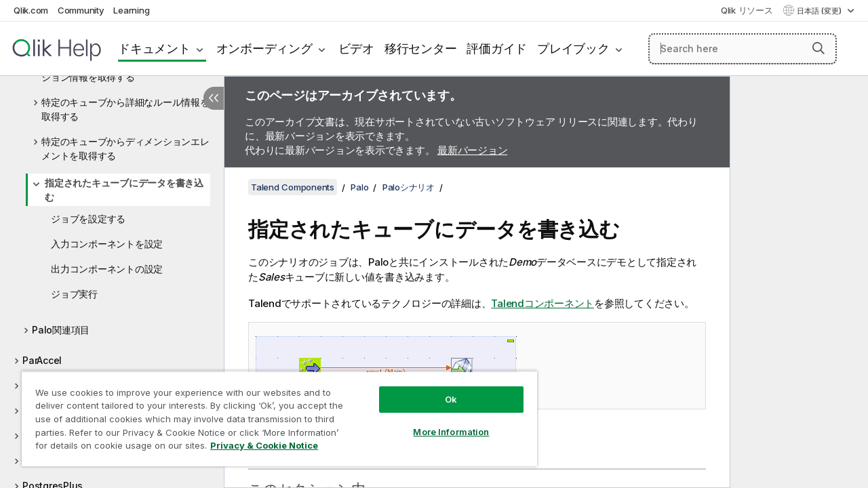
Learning (131, 10)
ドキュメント (154, 48)
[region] (273, 413)
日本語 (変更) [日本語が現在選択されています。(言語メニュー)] (820, 11)
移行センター (421, 48)
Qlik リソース (747, 10)
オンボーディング (264, 48)
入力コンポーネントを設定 (107, 244)
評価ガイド (497, 48)
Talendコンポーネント (542, 303)
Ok (441, 389)
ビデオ (356, 48)
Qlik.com (31, 10)
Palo (359, 187)
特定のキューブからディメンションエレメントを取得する (125, 148)
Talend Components (293, 187)
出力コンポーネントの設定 (107, 269)
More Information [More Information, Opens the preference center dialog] (441, 422)
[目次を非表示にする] (214, 98)
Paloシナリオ (409, 187)
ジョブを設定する (88, 219)
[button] (818, 48)
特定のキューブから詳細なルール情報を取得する (125, 109)
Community (81, 10)
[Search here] (743, 49)
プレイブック (573, 48)
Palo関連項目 (61, 330)
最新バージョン (472, 150)
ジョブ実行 (74, 294)
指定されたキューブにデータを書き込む (124, 190)
